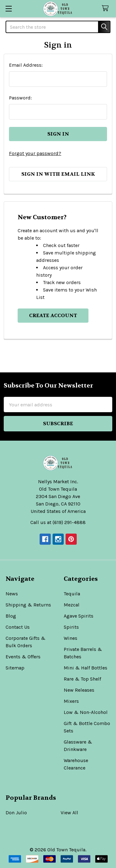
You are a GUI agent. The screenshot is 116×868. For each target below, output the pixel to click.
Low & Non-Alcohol (86, 712)
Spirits (71, 627)
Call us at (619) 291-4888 (58, 522)
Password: (20, 98)
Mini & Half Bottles (86, 668)
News (12, 594)
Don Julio (16, 813)
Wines (71, 638)
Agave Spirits (79, 616)
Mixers (71, 701)
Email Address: (26, 65)
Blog (11, 616)
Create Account (53, 315)
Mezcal (72, 605)
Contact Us (18, 627)
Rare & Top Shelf (82, 679)
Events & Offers (23, 657)
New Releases (79, 690)
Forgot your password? (35, 153)
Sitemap (15, 668)
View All (69, 813)
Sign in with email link (58, 174)
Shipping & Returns (28, 605)
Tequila (72, 594)
